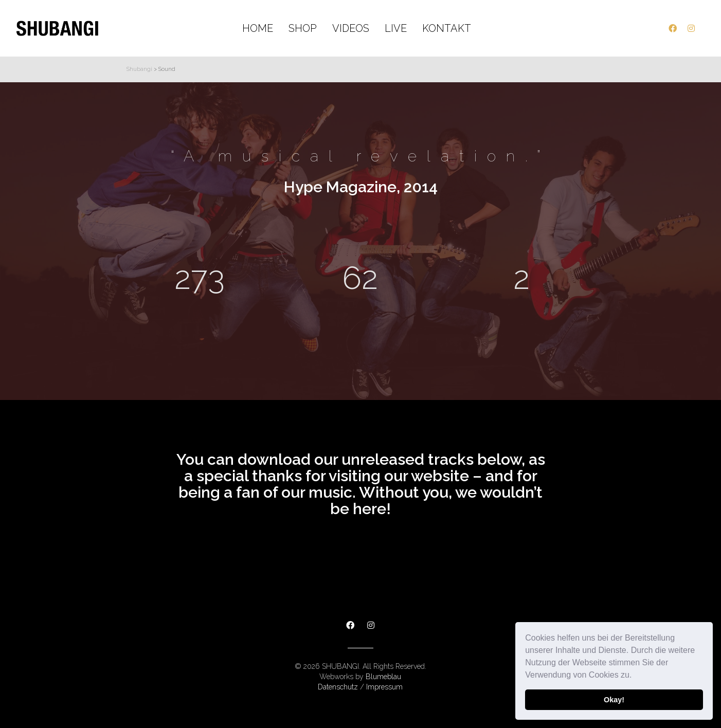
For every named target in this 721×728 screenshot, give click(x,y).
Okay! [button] (614, 700)
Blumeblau (383, 677)
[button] (636, 676)
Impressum (384, 687)
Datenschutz (338, 687)
